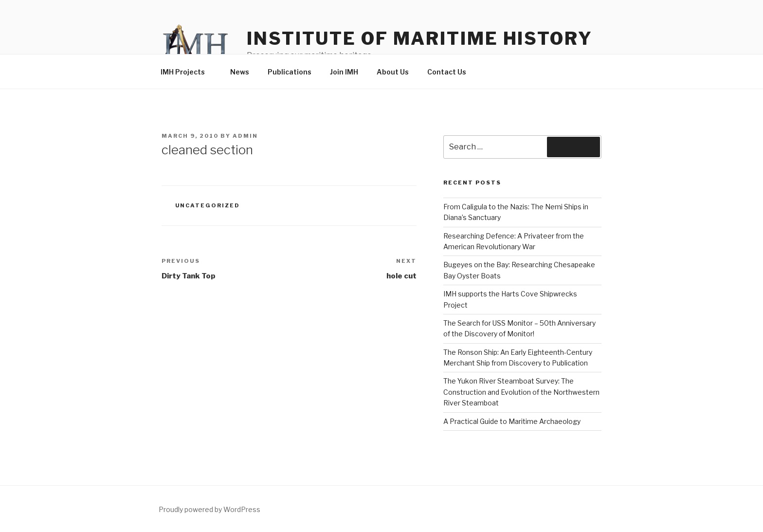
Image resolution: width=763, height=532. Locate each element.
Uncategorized (208, 205)
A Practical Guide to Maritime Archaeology (512, 421)
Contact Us (447, 72)
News (240, 72)
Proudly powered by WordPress (209, 509)
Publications (290, 72)
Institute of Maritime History (420, 38)
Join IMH (344, 72)
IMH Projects (187, 72)
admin (245, 136)
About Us (393, 72)
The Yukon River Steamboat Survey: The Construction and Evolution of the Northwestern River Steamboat (521, 392)
